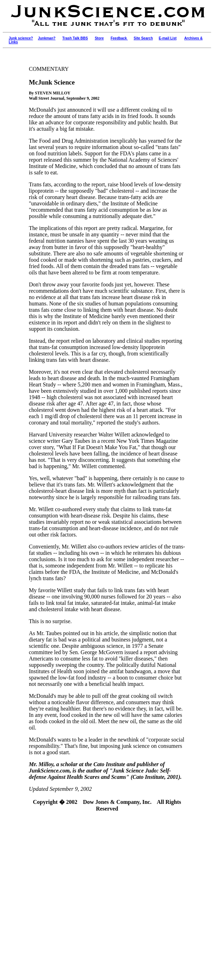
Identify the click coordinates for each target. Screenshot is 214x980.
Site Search (143, 38)
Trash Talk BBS (75, 38)
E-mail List (168, 38)
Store (99, 38)
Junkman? (47, 38)
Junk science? (21, 38)
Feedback (119, 38)
